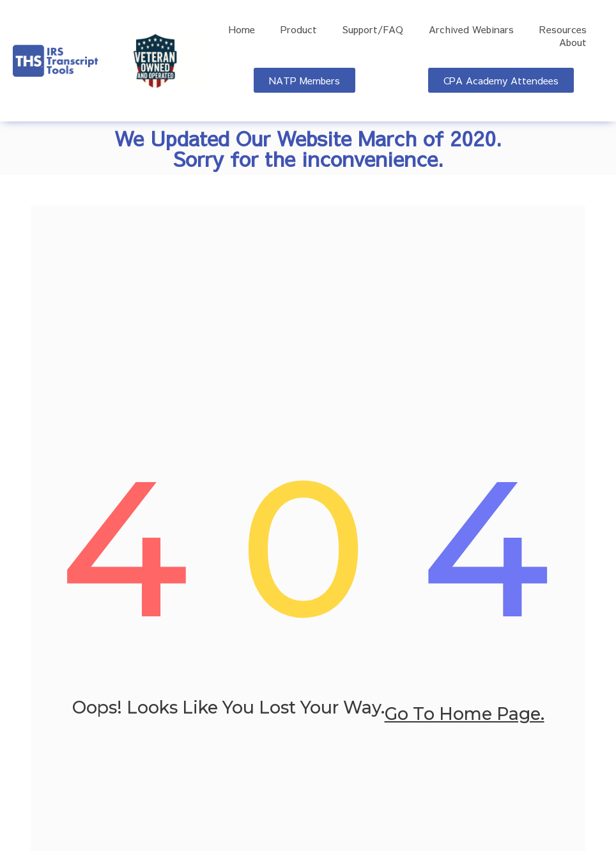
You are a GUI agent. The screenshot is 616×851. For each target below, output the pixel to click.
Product (299, 29)
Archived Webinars (471, 29)
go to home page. (465, 715)
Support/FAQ (373, 29)
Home (242, 29)
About (573, 42)
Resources (563, 29)
